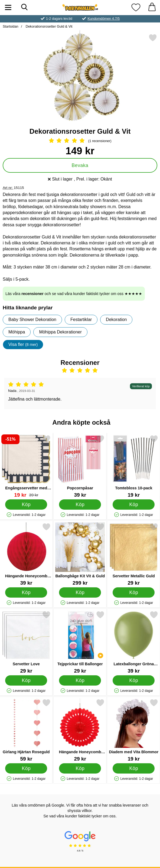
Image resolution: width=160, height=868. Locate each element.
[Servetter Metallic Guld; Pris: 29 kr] (134, 554)
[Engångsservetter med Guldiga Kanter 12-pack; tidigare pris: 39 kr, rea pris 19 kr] (26, 466)
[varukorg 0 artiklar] (152, 7)
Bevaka (80, 165)
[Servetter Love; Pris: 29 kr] (26, 642)
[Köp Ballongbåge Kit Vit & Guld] (80, 592)
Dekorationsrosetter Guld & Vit (48, 26)
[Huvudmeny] (8, 7)
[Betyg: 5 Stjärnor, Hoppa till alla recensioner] (80, 141)
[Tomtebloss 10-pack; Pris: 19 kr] (134, 466)
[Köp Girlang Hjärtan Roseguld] (26, 768)
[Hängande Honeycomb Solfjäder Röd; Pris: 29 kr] (80, 730)
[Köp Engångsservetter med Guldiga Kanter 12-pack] (26, 504)
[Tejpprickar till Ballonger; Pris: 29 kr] (80, 642)
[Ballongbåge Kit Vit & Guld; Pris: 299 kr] (80, 554)
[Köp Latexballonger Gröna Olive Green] (134, 680)
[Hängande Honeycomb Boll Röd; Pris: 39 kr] (26, 554)
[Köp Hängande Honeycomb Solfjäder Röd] (80, 768)
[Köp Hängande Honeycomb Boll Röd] (26, 592)
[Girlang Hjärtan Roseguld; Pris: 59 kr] (26, 730)
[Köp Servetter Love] (26, 680)
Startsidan (11, 26)
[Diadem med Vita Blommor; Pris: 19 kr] (134, 730)
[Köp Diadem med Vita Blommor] (134, 768)
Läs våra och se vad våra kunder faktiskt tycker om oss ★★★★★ (74, 294)
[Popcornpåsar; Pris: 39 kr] (80, 466)
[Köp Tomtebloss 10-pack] (134, 504)
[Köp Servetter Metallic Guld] (134, 592)
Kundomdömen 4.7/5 (104, 19)
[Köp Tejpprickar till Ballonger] (80, 680)
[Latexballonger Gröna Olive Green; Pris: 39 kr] (134, 642)
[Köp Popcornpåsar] (80, 504)
